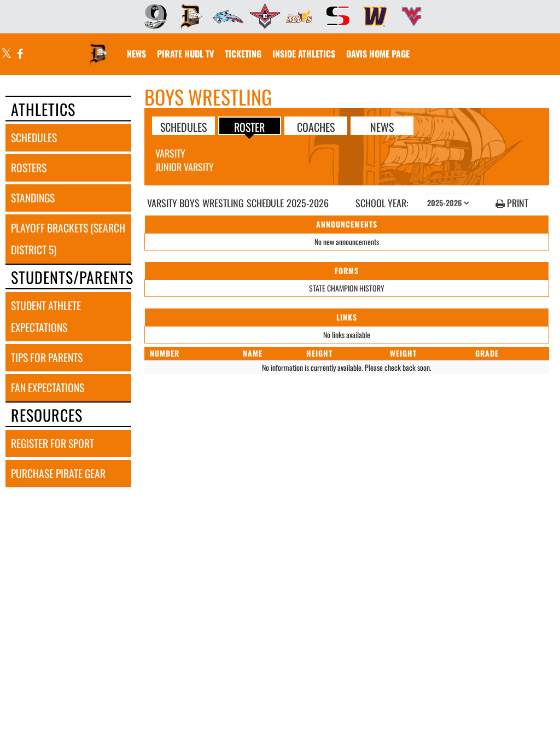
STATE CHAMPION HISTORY (347, 288)
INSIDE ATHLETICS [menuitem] (304, 54)
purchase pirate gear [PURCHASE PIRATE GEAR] (58, 473)
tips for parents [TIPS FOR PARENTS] (47, 357)
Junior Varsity (185, 167)
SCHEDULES (183, 126)
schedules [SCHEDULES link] (34, 138)
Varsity (170, 153)
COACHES (316, 126)
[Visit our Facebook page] (19, 54)
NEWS (382, 126)
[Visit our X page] (7, 54)
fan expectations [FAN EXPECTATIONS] (48, 388)
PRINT (512, 203)
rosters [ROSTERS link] (29, 168)
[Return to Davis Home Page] (99, 47)
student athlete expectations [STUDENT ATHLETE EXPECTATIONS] (46, 316)
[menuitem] (152, 16)
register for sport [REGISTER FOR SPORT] (52, 443)
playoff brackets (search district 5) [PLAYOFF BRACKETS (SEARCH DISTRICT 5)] (68, 239)
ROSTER (249, 126)
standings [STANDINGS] (33, 198)
